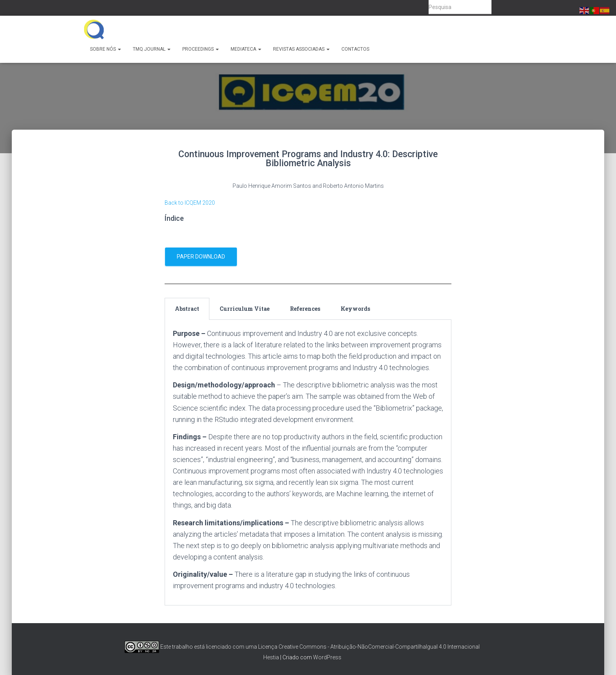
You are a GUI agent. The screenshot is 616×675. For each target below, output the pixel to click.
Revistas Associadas (301, 49)
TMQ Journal (152, 49)
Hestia (271, 657)
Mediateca (246, 49)
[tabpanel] (308, 463)
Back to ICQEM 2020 (190, 203)
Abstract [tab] (187, 309)
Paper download (201, 257)
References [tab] (305, 309)
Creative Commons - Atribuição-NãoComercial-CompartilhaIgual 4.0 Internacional (379, 647)
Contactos (355, 49)
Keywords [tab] (355, 309)
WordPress (327, 657)
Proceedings (201, 49)
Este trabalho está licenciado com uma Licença (201, 647)
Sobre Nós (105, 49)
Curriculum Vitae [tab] (245, 309)
